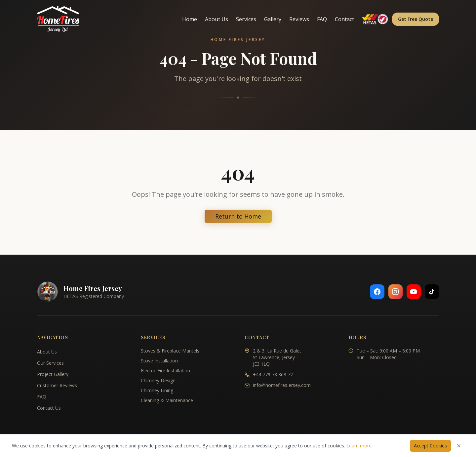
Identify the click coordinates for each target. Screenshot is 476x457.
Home (190, 19)
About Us (217, 19)
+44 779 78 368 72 (273, 374)
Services (246, 19)
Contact (344, 19)
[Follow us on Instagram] (395, 292)
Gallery (273, 19)
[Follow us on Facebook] (376, 292)
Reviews (299, 19)
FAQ (322, 19)
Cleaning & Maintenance (167, 400)
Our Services (50, 363)
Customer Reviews (57, 385)
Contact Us (49, 408)
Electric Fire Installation (165, 371)
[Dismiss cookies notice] (459, 446)
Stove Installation (159, 361)
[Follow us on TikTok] (432, 292)
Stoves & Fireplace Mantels (170, 351)
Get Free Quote (416, 19)
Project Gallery (53, 374)
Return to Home (238, 216)
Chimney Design (158, 380)
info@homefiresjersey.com (282, 385)
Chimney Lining (157, 390)
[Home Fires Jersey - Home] (58, 19)
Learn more (359, 446)
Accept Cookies (430, 446)
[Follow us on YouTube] (413, 292)
